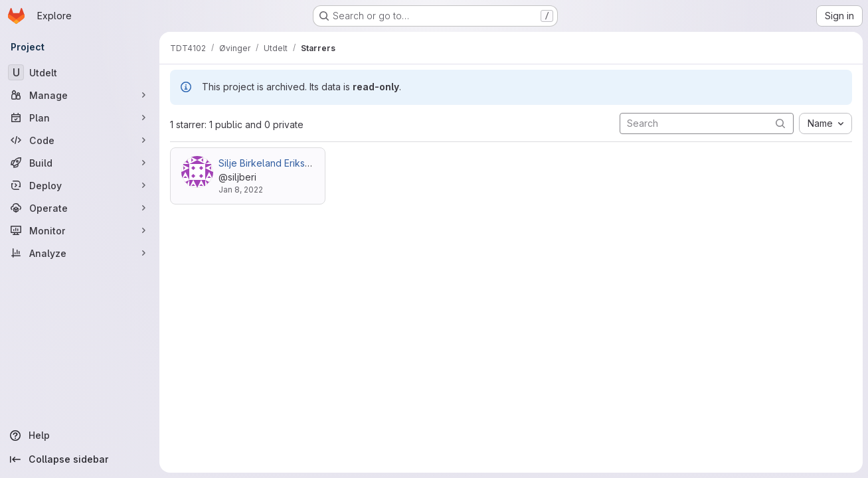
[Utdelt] (80, 72)
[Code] (80, 140)
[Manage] (80, 95)
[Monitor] (80, 230)
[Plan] (80, 118)
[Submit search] (780, 123)
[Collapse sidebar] (80, 459)
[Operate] (80, 208)
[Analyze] (80, 253)
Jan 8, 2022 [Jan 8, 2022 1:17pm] (241, 190)
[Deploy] (80, 185)
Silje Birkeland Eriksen (267, 163)
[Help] (80, 436)
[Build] (80, 163)
